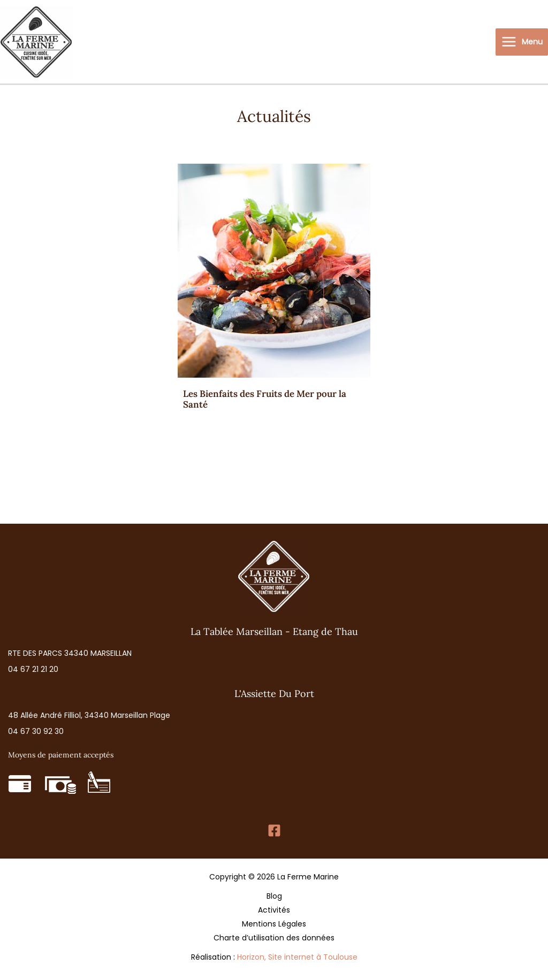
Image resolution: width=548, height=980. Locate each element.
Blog (274, 896)
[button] (70, 653)
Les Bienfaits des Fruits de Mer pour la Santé (265, 399)
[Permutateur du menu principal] (522, 42)
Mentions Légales (274, 924)
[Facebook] (274, 830)
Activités (274, 910)
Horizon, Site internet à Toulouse (297, 957)
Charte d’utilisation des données (274, 938)
